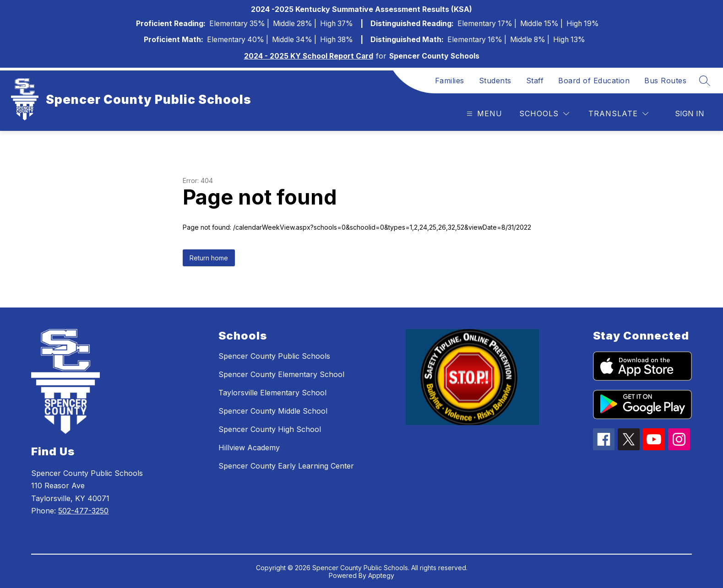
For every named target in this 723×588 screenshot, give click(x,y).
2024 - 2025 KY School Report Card (309, 56)
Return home (209, 258)
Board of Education (594, 81)
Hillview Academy (249, 448)
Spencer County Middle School (273, 411)
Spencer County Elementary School (281, 374)
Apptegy (381, 575)
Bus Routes (665, 81)
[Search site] (705, 81)
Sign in (690, 113)
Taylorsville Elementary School (272, 393)
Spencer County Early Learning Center (286, 466)
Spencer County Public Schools (274, 356)
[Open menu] (483, 114)
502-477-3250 (83, 511)
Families (450, 81)
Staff (535, 81)
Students (495, 81)
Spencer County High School (270, 429)
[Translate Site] (618, 114)
